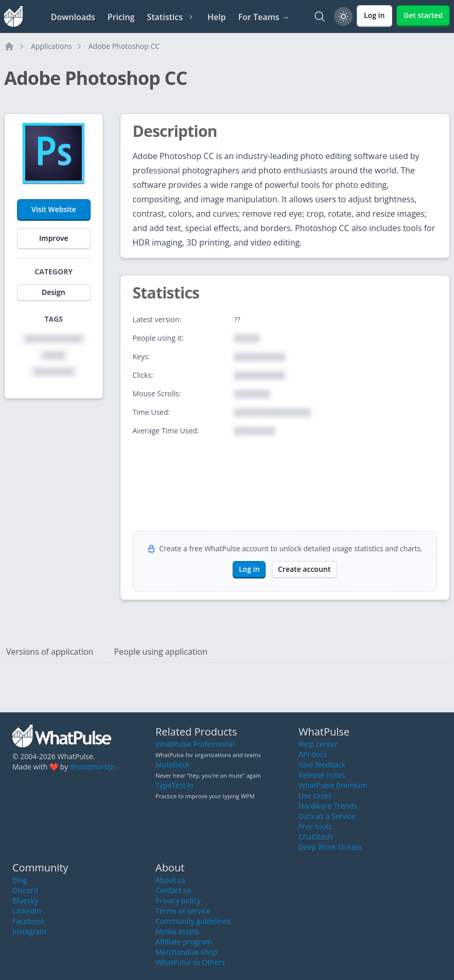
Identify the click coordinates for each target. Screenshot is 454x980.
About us (170, 880)
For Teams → (264, 17)
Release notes (322, 775)
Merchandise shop (186, 952)
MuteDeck (172, 765)
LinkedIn (27, 911)
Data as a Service (327, 816)
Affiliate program (184, 942)
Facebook (28, 921)
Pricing (121, 17)
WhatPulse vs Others (190, 962)
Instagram (29, 931)
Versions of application (50, 652)
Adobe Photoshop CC (124, 46)
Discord (25, 890)
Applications (51, 46)
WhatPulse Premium (333, 785)
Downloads (73, 17)
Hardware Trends (328, 806)
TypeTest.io (174, 785)
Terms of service (183, 911)
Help (217, 17)
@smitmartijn (93, 767)
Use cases (315, 795)
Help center (318, 744)
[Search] (320, 16)
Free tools (315, 826)
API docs (313, 754)
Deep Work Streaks (330, 847)
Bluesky (25, 900)
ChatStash (316, 837)
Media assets (177, 931)
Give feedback (322, 765)
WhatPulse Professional (195, 744)
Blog (20, 880)
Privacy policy (178, 900)
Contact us (173, 890)
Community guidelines (193, 921)
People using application (161, 652)
